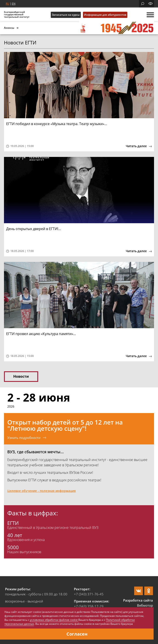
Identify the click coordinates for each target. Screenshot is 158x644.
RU (8, 4)
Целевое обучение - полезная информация (41, 491)
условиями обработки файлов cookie (54, 620)
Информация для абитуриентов (105, 15)
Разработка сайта (138, 600)
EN (14, 4)
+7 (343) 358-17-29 (89, 606)
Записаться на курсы (66, 15)
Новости (21, 376)
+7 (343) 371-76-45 (89, 594)
